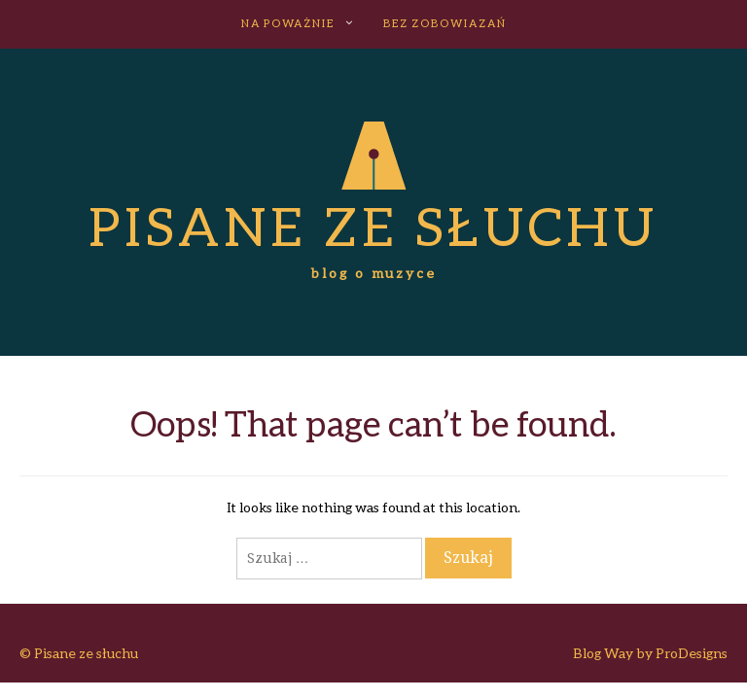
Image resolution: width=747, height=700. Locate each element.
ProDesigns (692, 653)
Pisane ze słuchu (373, 226)
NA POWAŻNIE (288, 23)
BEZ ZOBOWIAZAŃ (445, 23)
